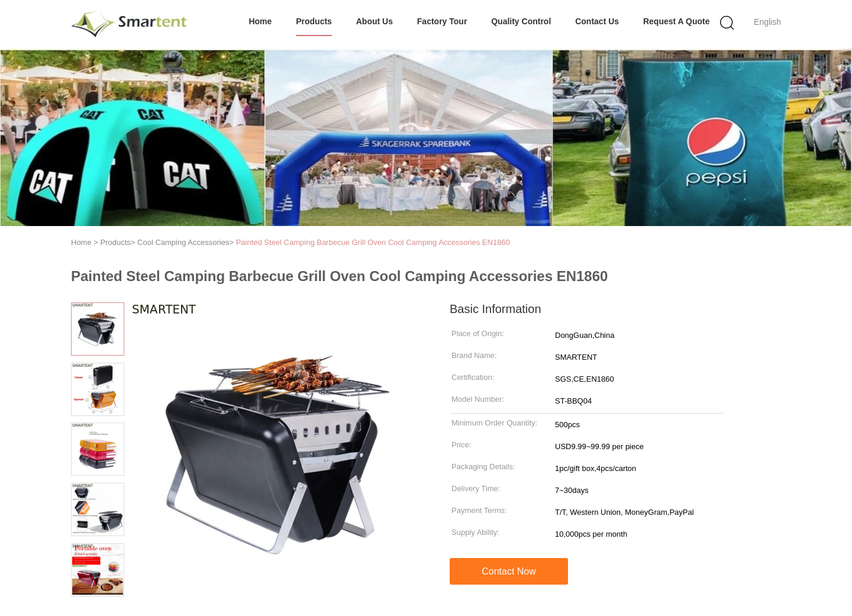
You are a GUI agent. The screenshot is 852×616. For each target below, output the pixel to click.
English (767, 22)
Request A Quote (677, 21)
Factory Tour (442, 21)
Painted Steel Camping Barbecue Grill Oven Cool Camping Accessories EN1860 (373, 242)
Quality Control (521, 21)
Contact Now (509, 571)
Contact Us (597, 21)
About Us (375, 21)
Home (260, 21)
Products (314, 21)
